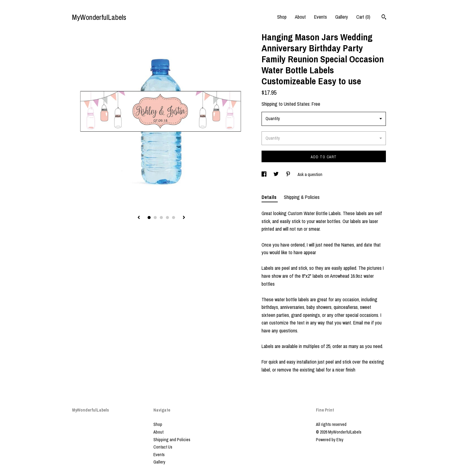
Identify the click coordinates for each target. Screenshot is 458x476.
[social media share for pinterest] (289, 174)
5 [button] (174, 218)
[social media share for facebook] (264, 174)
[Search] (384, 18)
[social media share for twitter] (277, 174)
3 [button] (161, 218)
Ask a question (310, 174)
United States (297, 104)
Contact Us (163, 447)
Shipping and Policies (172, 440)
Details (270, 197)
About (300, 17)
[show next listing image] (184, 218)
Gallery (342, 17)
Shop (282, 17)
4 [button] (167, 218)
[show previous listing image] (139, 218)
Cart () (363, 17)
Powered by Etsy (330, 440)
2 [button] (155, 218)
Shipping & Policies (302, 197)
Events (321, 17)
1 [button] (149, 218)
